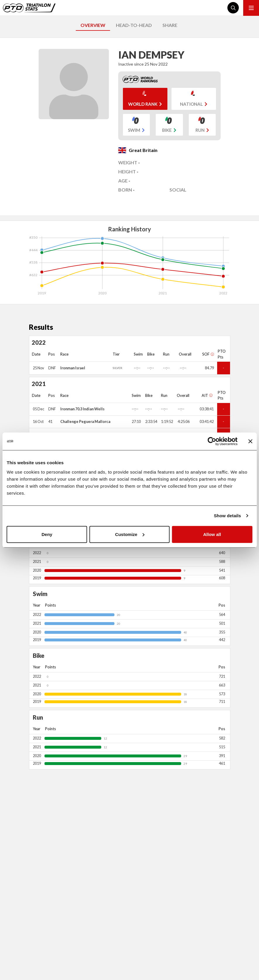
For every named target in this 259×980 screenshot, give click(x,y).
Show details (228, 516)
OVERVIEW (93, 25)
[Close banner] (250, 441)
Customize (130, 534)
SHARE (170, 25)
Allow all (212, 534)
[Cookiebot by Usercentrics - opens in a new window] (212, 441)
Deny (47, 534)
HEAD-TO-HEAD (134, 25)
